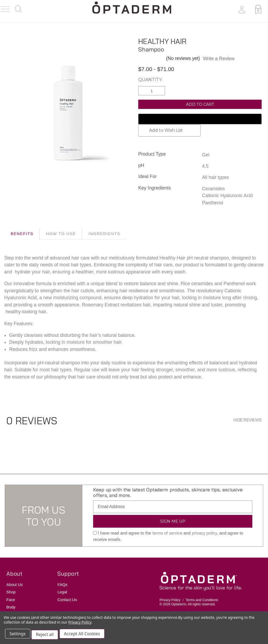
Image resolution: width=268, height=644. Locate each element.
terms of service (167, 533)
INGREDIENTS (104, 234)
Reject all (47, 636)
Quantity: (150, 80)
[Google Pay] (200, 119)
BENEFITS (22, 234)
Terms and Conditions (202, 600)
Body (11, 607)
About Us (14, 585)
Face (11, 600)
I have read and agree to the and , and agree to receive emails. (168, 537)
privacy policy (204, 533)
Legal (62, 592)
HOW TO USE (61, 234)
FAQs (62, 585)
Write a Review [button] (219, 59)
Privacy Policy (170, 600)
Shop (11, 592)
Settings (18, 636)
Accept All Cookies (85, 636)
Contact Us (67, 600)
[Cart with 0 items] (257, 10)
